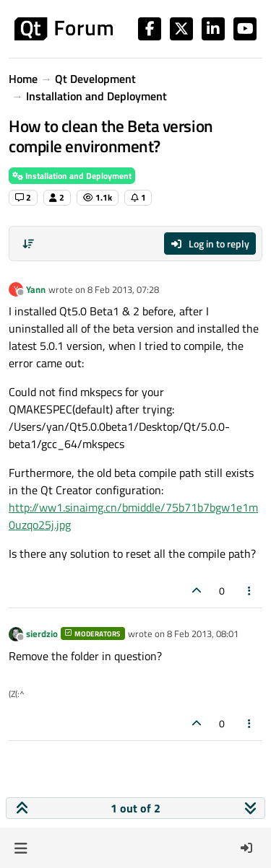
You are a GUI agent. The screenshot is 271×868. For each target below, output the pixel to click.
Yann (36, 289)
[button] (21, 848)
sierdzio (42, 634)
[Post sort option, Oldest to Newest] (28, 244)
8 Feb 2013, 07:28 (123, 289)
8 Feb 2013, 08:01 (203, 634)
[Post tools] (250, 591)
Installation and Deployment (72, 176)
